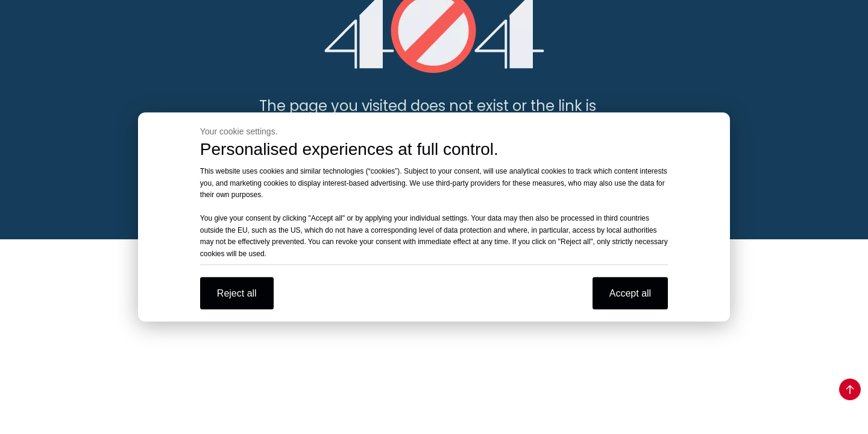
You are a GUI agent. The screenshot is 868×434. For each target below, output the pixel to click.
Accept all (630, 293)
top (850, 389)
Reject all (237, 293)
